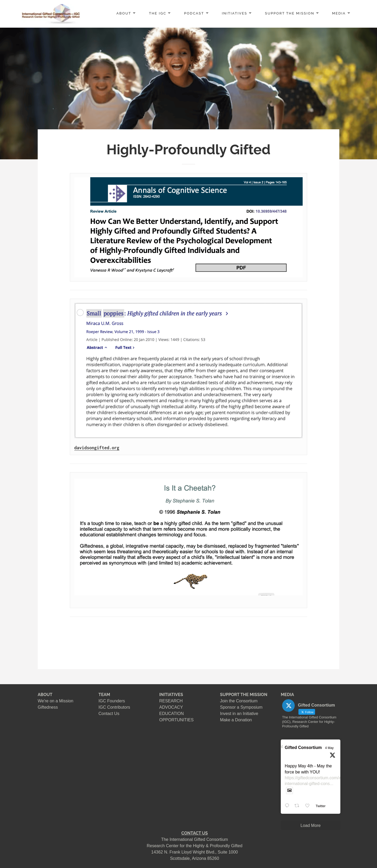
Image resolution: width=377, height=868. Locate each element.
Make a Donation (236, 720)
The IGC (158, 13)
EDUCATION (171, 714)
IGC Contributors (114, 707)
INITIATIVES (234, 13)
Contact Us (109, 714)
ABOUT (124, 13)
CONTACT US (195, 833)
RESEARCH (171, 701)
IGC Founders (112, 701)
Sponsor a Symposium (241, 707)
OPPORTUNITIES (176, 720)
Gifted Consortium (303, 748)
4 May (329, 748)
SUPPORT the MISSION (290, 13)
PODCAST (194, 13)
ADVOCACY (171, 707)
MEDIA (339, 13)
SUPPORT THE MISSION (244, 695)
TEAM (104, 695)
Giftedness (48, 707)
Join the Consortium (239, 701)
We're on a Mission (55, 701)
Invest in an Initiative (239, 714)
